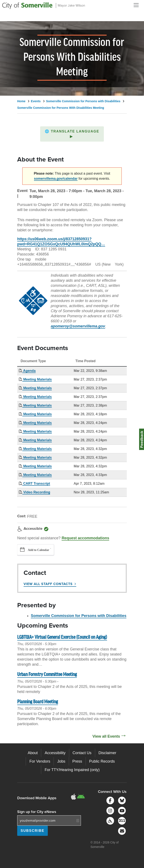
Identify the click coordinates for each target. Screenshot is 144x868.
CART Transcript (36, 484)
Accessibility (55, 753)
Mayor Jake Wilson (71, 5)
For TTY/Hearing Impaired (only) (72, 770)
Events (36, 101)
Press (77, 761)
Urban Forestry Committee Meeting (47, 675)
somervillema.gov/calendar (56, 179)
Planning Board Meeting (38, 702)
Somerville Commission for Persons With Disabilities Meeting (61, 108)
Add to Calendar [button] (38, 550)
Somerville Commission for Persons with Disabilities (83, 101)
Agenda (29, 371)
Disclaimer (107, 753)
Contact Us (82, 753)
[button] (72, 134)
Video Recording (36, 492)
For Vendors (40, 761)
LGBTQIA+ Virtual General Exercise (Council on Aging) (62, 637)
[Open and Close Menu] (136, 5)
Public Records (102, 761)
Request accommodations (85, 538)
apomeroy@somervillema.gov (78, 326)
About (33, 753)
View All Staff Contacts (48, 584)
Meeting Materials (37, 379)
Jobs (61, 761)
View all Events (106, 736)
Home (21, 101)
